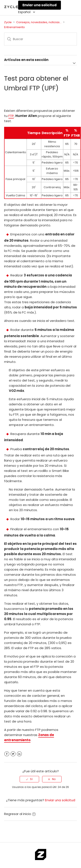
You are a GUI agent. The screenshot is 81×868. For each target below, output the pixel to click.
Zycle (8, 22)
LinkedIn (19, 754)
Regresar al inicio (20, 814)
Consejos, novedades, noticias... (39, 22)
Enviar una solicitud (40, 5)
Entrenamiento (14, 27)
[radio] (29, 779)
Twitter (13, 754)
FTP (11, 116)
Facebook (7, 754)
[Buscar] (41, 39)
